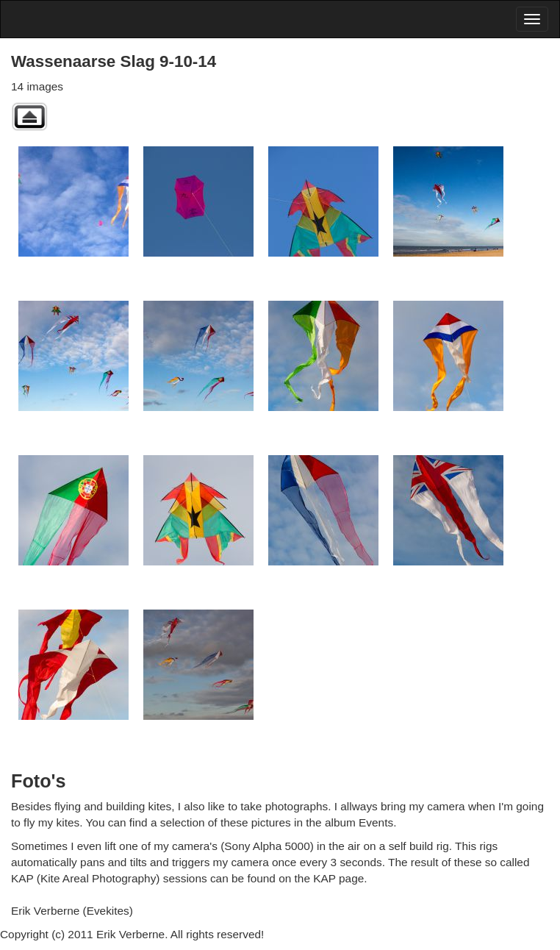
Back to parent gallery (29, 117)
